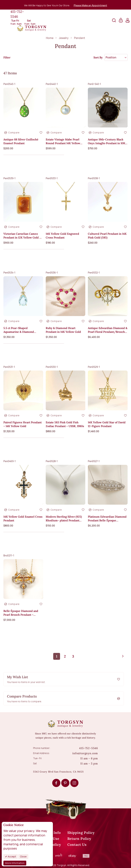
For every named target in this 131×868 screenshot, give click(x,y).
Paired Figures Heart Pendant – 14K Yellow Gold (23, 424)
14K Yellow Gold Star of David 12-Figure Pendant (107, 424)
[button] (41, 132)
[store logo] (32, 28)
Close (23, 856)
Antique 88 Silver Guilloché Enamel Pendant (21, 141)
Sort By (98, 57)
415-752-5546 (17, 14)
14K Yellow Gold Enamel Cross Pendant (23, 518)
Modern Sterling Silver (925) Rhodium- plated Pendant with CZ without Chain (64, 519)
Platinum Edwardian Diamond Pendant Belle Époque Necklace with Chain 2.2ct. (107, 519)
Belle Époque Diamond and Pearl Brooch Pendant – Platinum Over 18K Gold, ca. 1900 (21, 613)
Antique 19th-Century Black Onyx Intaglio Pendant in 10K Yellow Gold (107, 141)
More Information (15, 863)
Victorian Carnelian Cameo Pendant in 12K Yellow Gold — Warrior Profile (23, 236)
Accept (12, 856)
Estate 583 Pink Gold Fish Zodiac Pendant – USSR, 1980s (65, 424)
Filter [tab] (7, 57)
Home (50, 38)
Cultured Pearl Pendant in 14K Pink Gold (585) (107, 236)
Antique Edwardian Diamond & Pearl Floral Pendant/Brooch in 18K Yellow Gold (108, 330)
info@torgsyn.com (85, 753)
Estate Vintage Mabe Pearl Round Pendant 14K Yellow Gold (63, 141)
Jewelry (64, 38)
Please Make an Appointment (90, 5)
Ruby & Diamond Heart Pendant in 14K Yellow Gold (63, 330)
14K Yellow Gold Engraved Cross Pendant (62, 236)
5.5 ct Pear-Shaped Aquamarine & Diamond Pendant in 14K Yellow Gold (21, 330)
